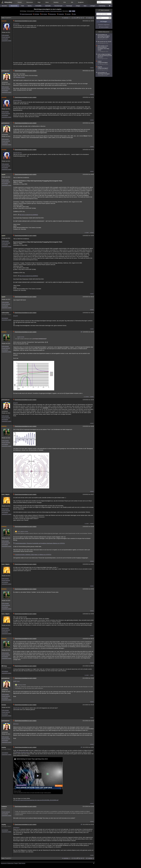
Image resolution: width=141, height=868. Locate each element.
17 (72, 18)
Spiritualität (48, 6)
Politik (22, 6)
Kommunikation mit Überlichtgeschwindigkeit (104, 74)
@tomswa (16, 724)
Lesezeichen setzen (6, 41)
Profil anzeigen (5, 35)
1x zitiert (87, 233)
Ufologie (78, 6)
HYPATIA (4, 332)
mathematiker (5, 313)
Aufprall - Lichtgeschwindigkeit (104, 63)
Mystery (30, 6)
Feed (70, 11)
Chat (65, 2)
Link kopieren (5, 39)
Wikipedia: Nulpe (20, 77)
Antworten (61, 14)
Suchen (69, 14)
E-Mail (74, 11)
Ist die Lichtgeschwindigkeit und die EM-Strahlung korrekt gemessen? (104, 56)
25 (74, 18)
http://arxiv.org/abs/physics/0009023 (29, 215)
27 (78, 18)
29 (81, 18)
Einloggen (105, 22)
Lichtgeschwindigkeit (40, 11)
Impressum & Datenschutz (7, 863)
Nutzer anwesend (104, 10)
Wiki (72, 2)
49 (87, 18)
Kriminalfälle (38, 6)
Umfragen (93, 6)
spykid (3, 174)
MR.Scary (4, 666)
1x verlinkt (86, 397)
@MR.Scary (16, 681)
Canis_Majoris (5, 494)
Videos (47, 2)
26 (76, 18)
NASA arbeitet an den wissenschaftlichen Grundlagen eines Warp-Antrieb (104, 49)
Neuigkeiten (81, 2)
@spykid (15, 316)
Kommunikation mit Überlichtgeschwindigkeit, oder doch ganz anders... (104, 37)
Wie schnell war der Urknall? (104, 42)
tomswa (4, 705)
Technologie (69, 6)
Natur (85, 6)
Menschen (4, 6)
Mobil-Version (22, 863)
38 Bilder (37, 14)
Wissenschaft (14, 6)
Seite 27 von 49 (6, 18)
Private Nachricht (6, 37)
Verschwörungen (58, 6)
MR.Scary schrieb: (21, 685)
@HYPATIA (16, 24)
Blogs (39, 2)
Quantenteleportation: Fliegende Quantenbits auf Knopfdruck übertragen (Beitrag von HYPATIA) (39, 543)
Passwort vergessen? (104, 25)
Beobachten (53, 14)
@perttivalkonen (17, 101)
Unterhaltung (102, 6)
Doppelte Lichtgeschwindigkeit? (104, 68)
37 (83, 18)
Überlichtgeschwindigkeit (56, 11)
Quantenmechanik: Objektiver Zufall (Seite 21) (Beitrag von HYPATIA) (32, 555)
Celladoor (4, 807)
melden (92, 68)
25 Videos (45, 14)
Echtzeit (20, 2)
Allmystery (8, 2)
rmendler (4, 21)
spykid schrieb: (20, 337)
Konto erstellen (105, 27)
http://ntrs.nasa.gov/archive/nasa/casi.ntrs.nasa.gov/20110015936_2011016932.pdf (37, 800)
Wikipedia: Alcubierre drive (22, 752)
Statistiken (56, 2)
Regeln (16, 863)
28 (80, 18)
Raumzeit (47, 11)
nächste (90, 18)
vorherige (66, 18)
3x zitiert (87, 675)
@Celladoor (16, 828)
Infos (74, 14)
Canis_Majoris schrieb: (22, 532)
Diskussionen (30, 2)
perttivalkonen (6, 71)
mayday (4, 747)
